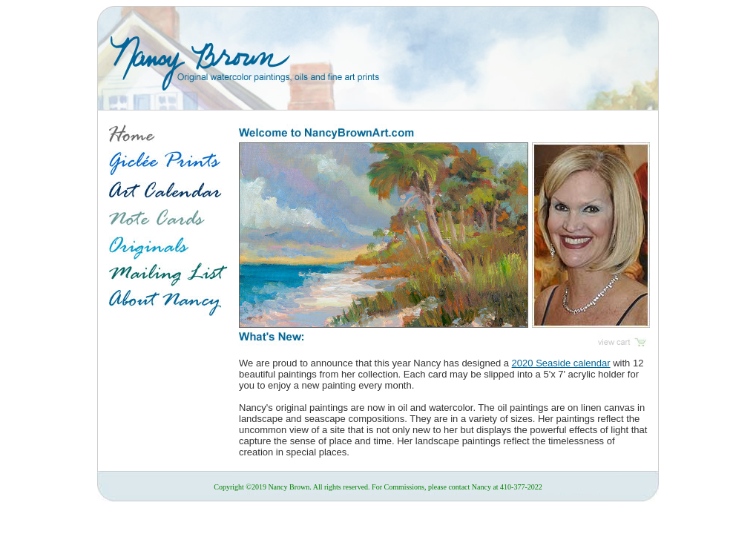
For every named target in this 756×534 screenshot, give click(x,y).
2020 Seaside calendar (561, 363)
